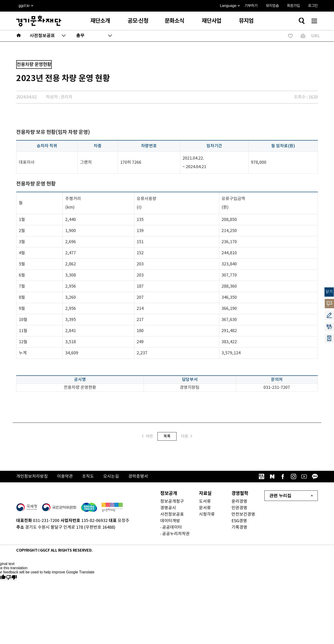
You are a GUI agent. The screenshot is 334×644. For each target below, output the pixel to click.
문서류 (205, 508)
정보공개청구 (172, 501)
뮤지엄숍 (272, 6)
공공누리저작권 (176, 534)
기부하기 (251, 6)
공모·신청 (138, 21)
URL (315, 36)
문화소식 (174, 21)
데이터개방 (170, 521)
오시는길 (111, 476)
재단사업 (212, 21)
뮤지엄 (246, 21)
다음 (187, 436)
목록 (167, 436)
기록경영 (239, 527)
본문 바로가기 (0, 0)
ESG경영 (239, 521)
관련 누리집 (280, 496)
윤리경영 (239, 501)
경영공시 (168, 508)
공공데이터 (172, 527)
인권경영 (239, 508)
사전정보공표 (172, 514)
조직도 (88, 476)
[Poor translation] (11, 577)
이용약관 (65, 476)
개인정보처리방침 (32, 476)
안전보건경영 (243, 514)
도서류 (205, 501)
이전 (147, 436)
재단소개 (100, 21)
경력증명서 (138, 476)
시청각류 (207, 514)
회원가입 (293, 6)
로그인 (313, 6)
